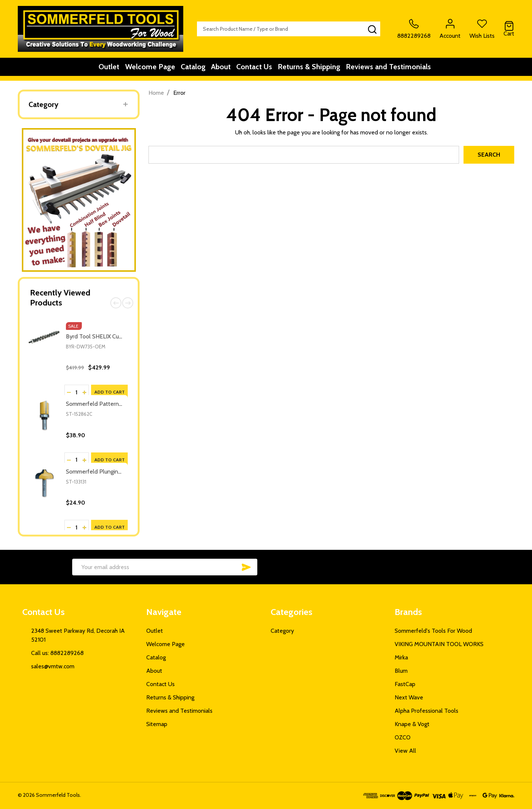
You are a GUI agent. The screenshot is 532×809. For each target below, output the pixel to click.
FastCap (405, 684)
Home (156, 93)
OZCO (403, 737)
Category (44, 104)
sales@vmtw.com (53, 666)
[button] (79, 200)
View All (405, 751)
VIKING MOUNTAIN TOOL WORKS (439, 644)
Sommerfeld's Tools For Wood (433, 631)
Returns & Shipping (320, 69)
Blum (401, 671)
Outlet (96, 69)
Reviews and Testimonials (404, 69)
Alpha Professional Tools (426, 711)
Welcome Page (142, 69)
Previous (116, 303)
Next (128, 303)
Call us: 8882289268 (57, 653)
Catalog (189, 69)
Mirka (401, 657)
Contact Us (260, 69)
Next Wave (409, 697)
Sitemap (157, 724)
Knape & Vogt (412, 724)
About (222, 69)
